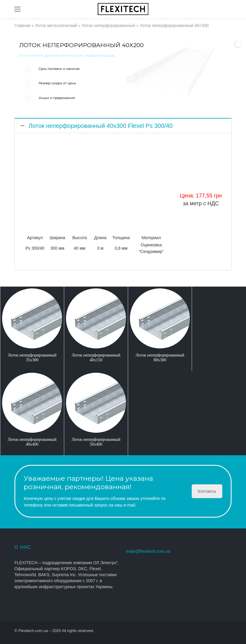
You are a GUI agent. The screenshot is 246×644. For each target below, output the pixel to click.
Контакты (207, 491)
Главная (22, 26)
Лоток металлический (56, 26)
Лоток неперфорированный (108, 26)
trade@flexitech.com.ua (148, 551)
